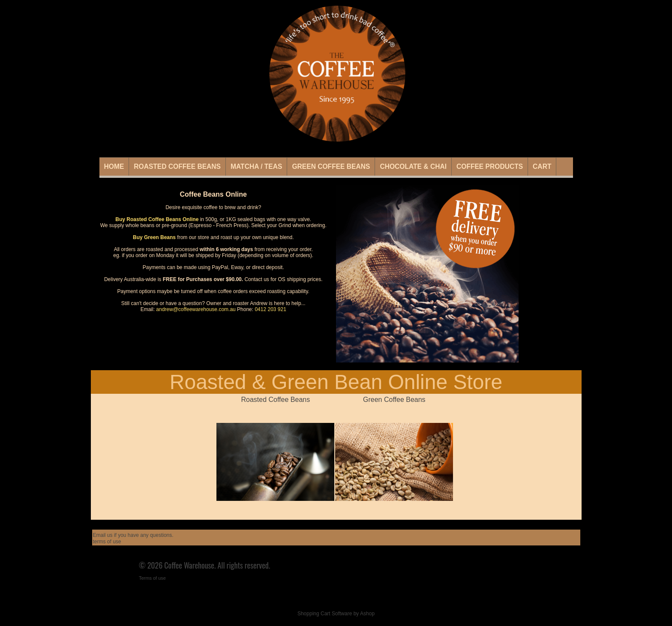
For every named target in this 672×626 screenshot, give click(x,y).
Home (114, 166)
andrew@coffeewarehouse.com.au (196, 309)
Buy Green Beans (154, 237)
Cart (542, 166)
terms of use (107, 542)
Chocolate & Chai (413, 166)
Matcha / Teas (256, 166)
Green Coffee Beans (331, 166)
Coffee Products (490, 166)
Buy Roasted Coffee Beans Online (157, 219)
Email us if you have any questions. (133, 535)
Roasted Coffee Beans (177, 166)
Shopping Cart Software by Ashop (336, 614)
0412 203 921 (270, 309)
